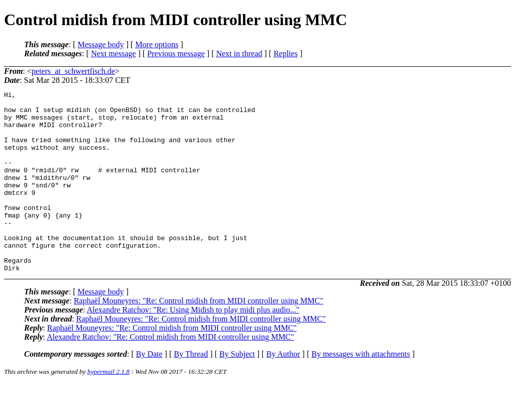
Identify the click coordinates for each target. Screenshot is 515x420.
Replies (286, 54)
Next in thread (239, 54)
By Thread (191, 390)
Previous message (176, 54)
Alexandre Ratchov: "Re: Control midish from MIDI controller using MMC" (170, 373)
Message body (101, 44)
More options (157, 44)
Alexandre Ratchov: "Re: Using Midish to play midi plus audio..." (193, 346)
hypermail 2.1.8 (109, 408)
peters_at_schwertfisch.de (73, 71)
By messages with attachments (361, 390)
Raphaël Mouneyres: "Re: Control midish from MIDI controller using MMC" (199, 337)
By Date (149, 390)
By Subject (237, 390)
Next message (113, 54)
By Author (283, 390)
